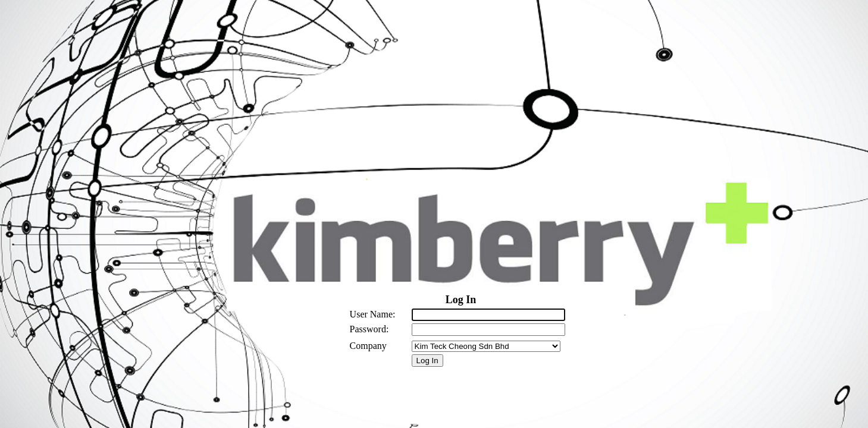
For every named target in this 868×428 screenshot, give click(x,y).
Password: (369, 329)
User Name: (373, 314)
